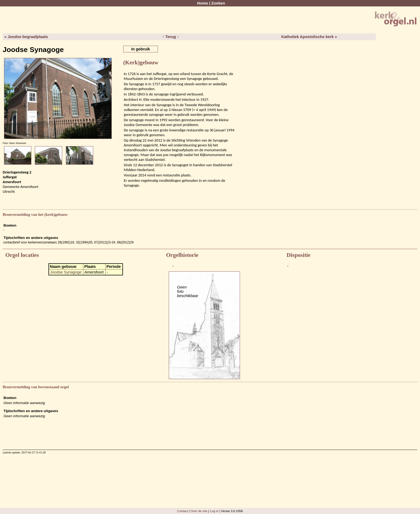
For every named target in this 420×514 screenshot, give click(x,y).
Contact (182, 511)
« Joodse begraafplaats (26, 37)
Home (203, 3)
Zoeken (218, 3)
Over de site (199, 511)
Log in (214, 511)
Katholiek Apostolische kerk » (309, 37)
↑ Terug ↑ (171, 37)
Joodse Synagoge (66, 272)
